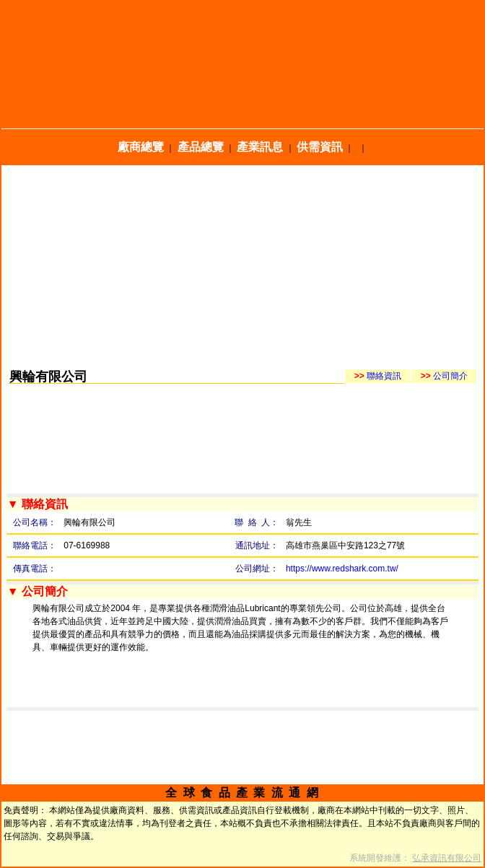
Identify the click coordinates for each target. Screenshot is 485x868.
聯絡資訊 (378, 376)
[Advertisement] (242, 266)
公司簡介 (444, 376)
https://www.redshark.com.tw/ (342, 569)
